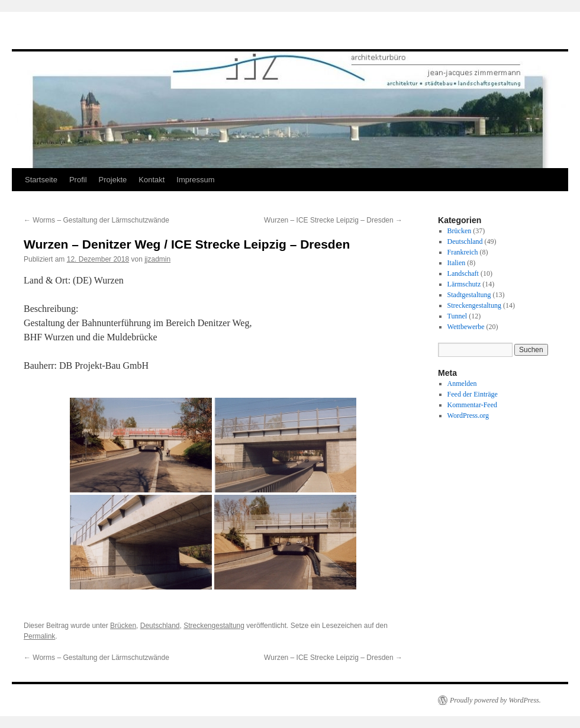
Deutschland (160, 626)
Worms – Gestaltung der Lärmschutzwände (96, 220)
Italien (457, 263)
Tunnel (457, 316)
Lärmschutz (464, 284)
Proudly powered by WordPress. (495, 700)
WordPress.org (468, 415)
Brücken (123, 626)
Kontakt (152, 180)
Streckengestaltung (214, 626)
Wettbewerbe (466, 327)
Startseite (41, 180)
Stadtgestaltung (469, 295)
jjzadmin (157, 259)
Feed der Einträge (473, 394)
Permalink (39, 636)
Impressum (195, 180)
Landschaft (463, 273)
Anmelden (462, 384)
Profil (78, 180)
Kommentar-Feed (472, 405)
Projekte (113, 180)
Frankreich (463, 252)
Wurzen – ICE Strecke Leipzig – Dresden (333, 220)
